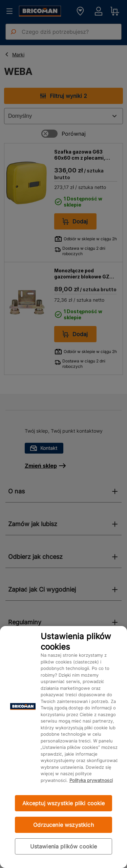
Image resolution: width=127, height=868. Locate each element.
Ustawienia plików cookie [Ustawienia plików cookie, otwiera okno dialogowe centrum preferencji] (64, 846)
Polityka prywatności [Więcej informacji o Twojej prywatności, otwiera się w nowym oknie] (91, 780)
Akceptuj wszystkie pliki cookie (64, 803)
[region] (63, 747)
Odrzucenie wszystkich (63, 825)
